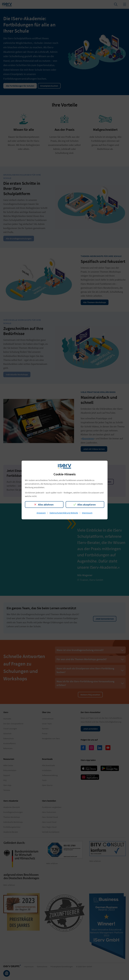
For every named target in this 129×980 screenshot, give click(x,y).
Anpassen (41, 513)
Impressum (87, 513)
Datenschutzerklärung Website (64, 513)
